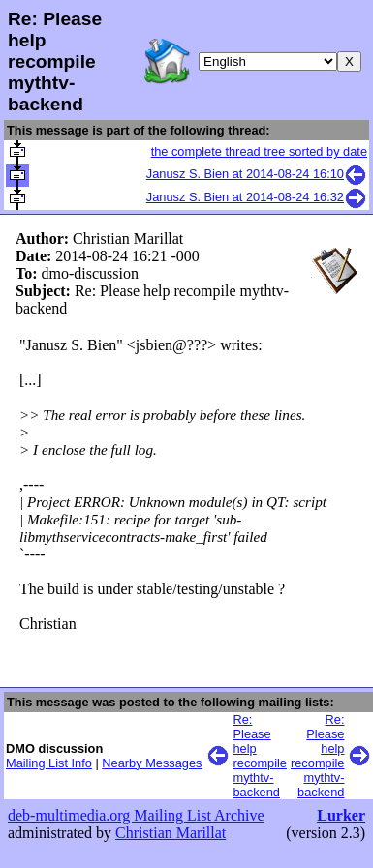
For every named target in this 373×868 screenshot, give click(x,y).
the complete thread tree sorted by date (259, 151)
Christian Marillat (171, 833)
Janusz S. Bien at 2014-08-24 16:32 (257, 197)
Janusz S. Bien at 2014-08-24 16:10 (257, 174)
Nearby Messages (152, 763)
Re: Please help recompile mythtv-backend (260, 756)
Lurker (341, 815)
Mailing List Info (49, 763)
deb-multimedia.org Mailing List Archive (136, 815)
